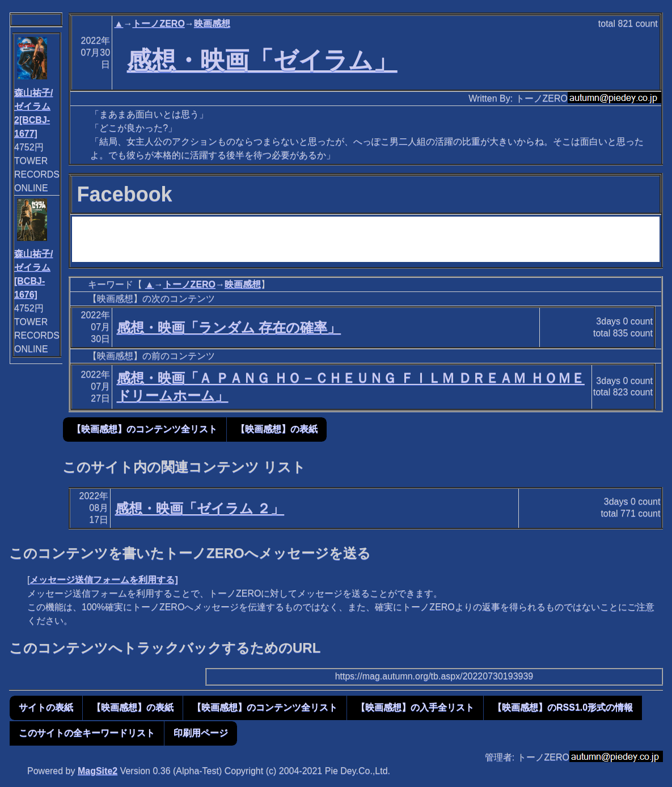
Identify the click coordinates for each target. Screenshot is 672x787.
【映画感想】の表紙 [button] (277, 429)
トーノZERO (158, 24)
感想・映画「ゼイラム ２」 (200, 508)
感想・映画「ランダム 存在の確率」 (229, 327)
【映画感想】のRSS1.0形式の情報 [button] (563, 707)
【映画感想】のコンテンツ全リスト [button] (145, 429)
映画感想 (212, 24)
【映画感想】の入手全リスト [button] (415, 707)
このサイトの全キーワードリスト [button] (87, 733)
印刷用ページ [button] (201, 733)
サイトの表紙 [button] (46, 707)
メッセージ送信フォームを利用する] (103, 580)
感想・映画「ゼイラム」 (262, 60)
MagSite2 (98, 771)
